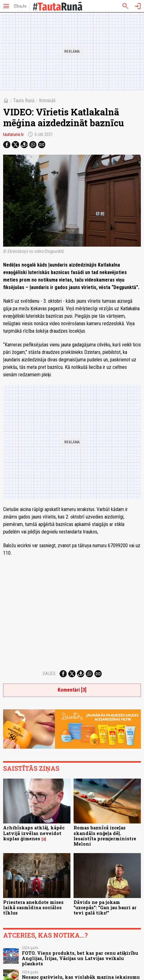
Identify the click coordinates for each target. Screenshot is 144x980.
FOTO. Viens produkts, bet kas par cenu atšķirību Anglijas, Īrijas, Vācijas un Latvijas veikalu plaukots (80, 958)
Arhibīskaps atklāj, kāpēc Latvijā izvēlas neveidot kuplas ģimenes (34, 833)
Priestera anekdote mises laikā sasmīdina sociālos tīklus (33, 908)
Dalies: (50, 673)
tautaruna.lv (13, 134)
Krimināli (47, 101)
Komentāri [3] (72, 690)
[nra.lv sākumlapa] (20, 6)
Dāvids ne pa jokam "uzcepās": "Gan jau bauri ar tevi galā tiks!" (105, 908)
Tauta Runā (24, 101)
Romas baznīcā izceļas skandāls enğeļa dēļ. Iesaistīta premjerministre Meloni (105, 836)
